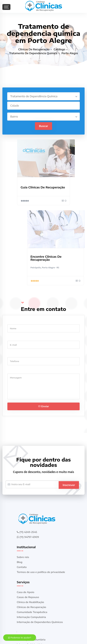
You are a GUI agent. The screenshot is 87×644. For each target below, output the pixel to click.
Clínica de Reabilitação (30, 602)
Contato (22, 567)
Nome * (12, 321)
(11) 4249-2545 (27, 532)
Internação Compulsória (31, 617)
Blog (20, 562)
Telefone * (13, 354)
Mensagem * (15, 371)
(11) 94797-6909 (28, 537)
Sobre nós (23, 557)
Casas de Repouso (28, 597)
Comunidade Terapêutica (32, 612)
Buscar (43, 126)
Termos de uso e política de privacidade (41, 572)
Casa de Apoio (26, 592)
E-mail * (12, 338)
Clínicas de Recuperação (31, 607)
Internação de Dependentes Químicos (40, 622)
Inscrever (69, 485)
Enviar (43, 406)
